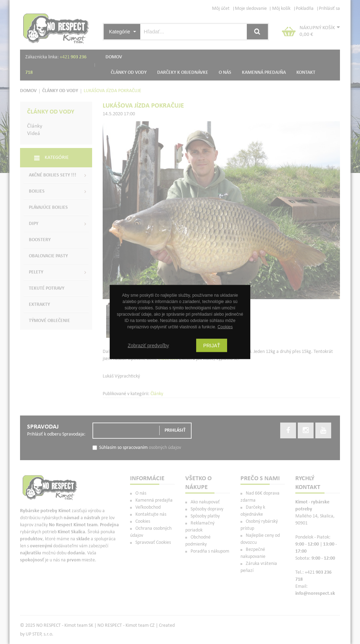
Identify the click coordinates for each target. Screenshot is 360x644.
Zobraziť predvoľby (148, 346)
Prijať (212, 346)
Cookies (225, 327)
